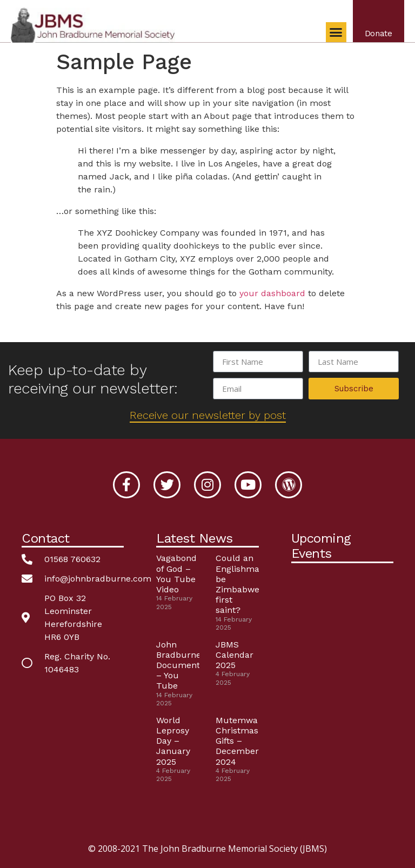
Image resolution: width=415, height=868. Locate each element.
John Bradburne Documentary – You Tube (185, 665)
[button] (334, 35)
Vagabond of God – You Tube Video (176, 574)
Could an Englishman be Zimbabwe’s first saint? (240, 584)
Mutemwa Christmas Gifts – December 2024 (237, 741)
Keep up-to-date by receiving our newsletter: (93, 379)
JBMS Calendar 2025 (235, 655)
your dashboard (272, 293)
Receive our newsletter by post (208, 415)
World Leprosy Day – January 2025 (173, 741)
